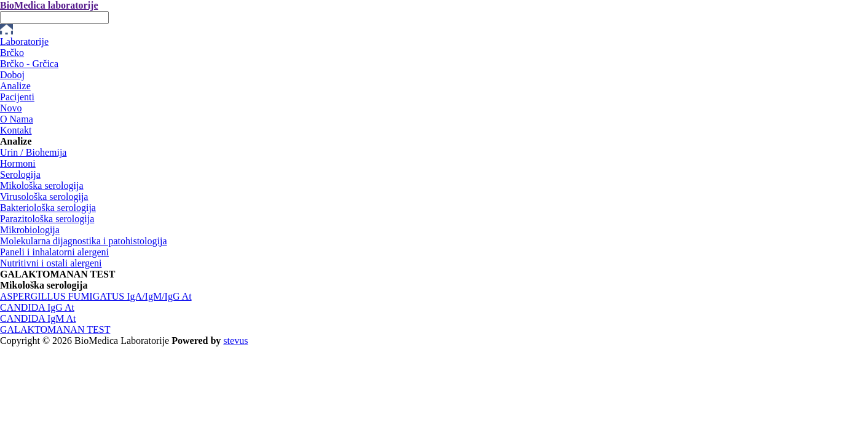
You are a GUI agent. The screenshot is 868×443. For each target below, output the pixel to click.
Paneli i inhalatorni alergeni (54, 252)
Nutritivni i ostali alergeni (51, 263)
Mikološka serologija (42, 186)
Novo (11, 108)
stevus (235, 341)
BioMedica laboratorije (49, 5)
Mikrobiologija (30, 230)
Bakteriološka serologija (48, 208)
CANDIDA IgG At (37, 307)
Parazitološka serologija (47, 219)
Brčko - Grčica (29, 64)
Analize (15, 86)
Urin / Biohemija (33, 152)
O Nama (17, 119)
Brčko (12, 53)
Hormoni (18, 163)
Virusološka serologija (44, 197)
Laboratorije (24, 42)
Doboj (12, 75)
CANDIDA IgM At (38, 318)
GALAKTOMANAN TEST (55, 329)
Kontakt (16, 130)
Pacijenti (17, 97)
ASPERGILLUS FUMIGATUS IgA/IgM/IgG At (96, 296)
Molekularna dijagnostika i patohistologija (84, 241)
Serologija (20, 174)
